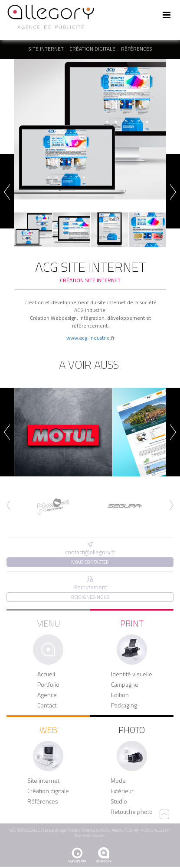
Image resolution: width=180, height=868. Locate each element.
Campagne (125, 685)
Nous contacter (90, 562)
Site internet (46, 49)
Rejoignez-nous (90, 597)
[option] (90, 129)
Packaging (124, 705)
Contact (47, 705)
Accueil (46, 674)
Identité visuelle (132, 674)
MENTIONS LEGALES (25, 830)
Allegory (118, 830)
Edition (120, 695)
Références (137, 49)
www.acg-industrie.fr (90, 338)
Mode (118, 781)
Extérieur (122, 791)
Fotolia (73, 830)
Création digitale (92, 49)
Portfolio (48, 685)
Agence (47, 695)
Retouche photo (132, 812)
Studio (119, 801)
